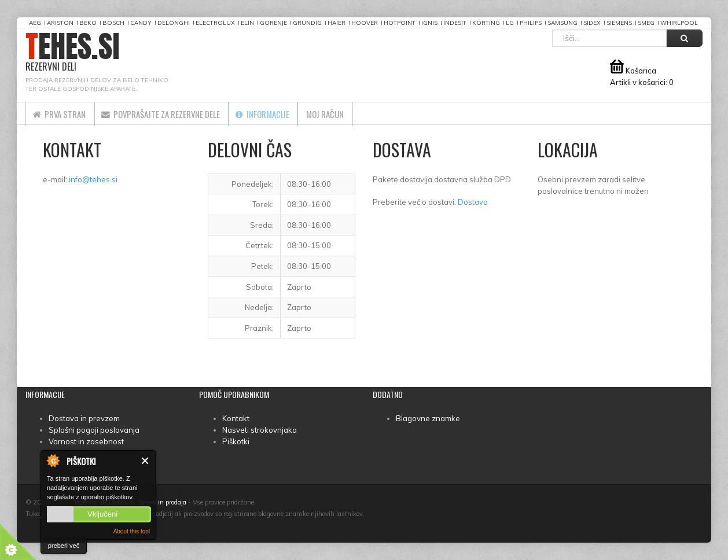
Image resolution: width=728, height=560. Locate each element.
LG (510, 23)
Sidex (592, 23)
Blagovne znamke (428, 418)
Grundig (307, 23)
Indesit (455, 23)
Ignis (429, 23)
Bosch (113, 23)
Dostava (473, 202)
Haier (337, 23)
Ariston (60, 23)
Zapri (146, 461)
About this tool (132, 531)
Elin (247, 23)
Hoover (365, 23)
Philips (531, 23)
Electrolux (215, 23)
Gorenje (273, 23)
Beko (88, 23)
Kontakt (236, 418)
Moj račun (369, 113)
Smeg (646, 23)
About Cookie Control (53, 460)
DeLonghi (174, 23)
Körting (486, 23)
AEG (35, 23)
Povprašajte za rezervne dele (180, 113)
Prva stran (65, 113)
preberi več (64, 546)
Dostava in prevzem (84, 418)
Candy (141, 23)
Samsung (562, 23)
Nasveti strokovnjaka (260, 430)
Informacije (296, 113)
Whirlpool (679, 23)
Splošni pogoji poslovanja (94, 430)
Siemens (619, 23)
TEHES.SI (73, 52)
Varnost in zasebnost (86, 441)
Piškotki (236, 441)
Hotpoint (400, 23)
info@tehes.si (93, 179)
